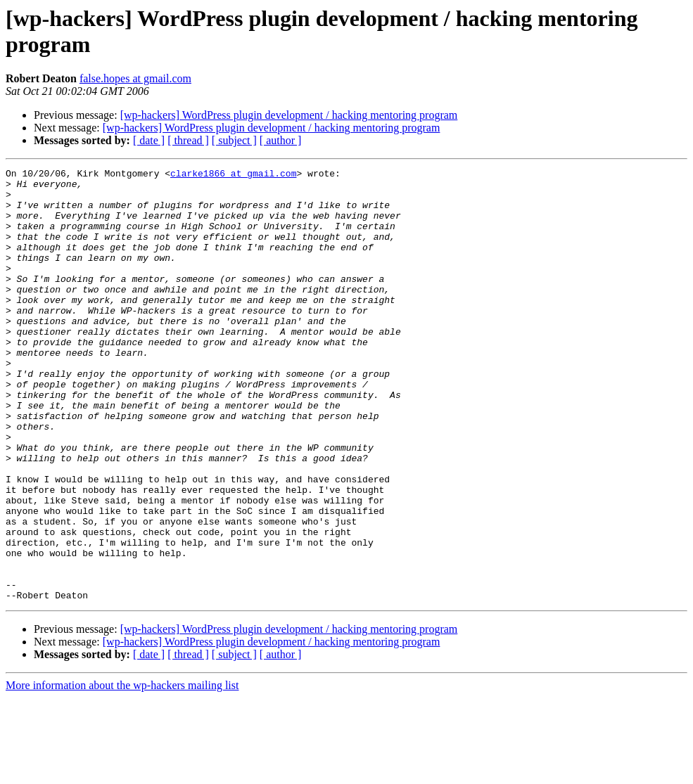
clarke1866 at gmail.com (233, 175)
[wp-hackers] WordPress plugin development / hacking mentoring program (289, 115)
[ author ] (281, 140)
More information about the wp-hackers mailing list (122, 772)
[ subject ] (234, 140)
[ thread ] (188, 140)
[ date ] (149, 140)
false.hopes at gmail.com (135, 78)
